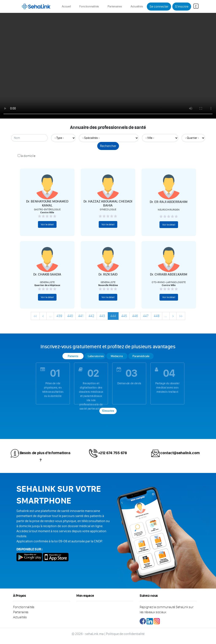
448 (157, 316)
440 (70, 316)
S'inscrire (182, 6)
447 (146, 316)
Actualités (137, 6)
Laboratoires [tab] (96, 356)
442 (91, 316)
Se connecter (159, 6)
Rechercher (108, 146)
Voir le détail (47, 224)
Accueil (67, 6)
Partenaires (115, 6)
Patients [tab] (73, 356)
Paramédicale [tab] (141, 356)
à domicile (28, 156)
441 (81, 316)
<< (35, 316)
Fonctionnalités (89, 6)
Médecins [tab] (117, 356)
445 (124, 316)
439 (59, 316)
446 (135, 316)
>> (181, 316)
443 (102, 316)
